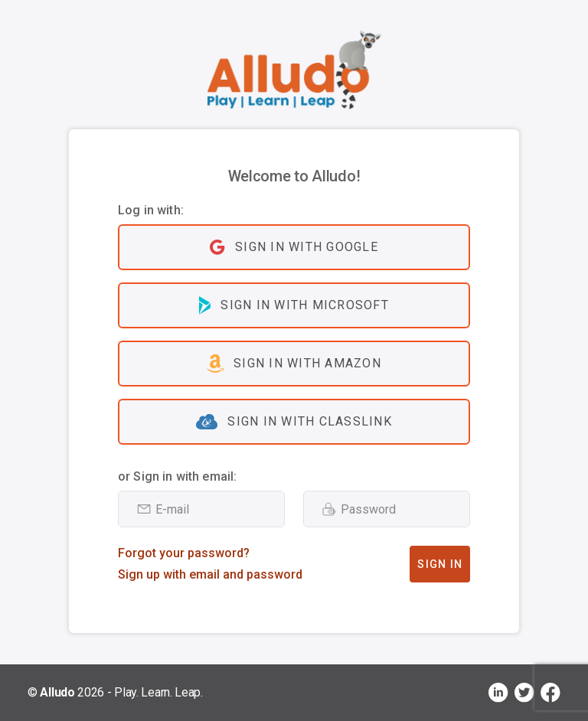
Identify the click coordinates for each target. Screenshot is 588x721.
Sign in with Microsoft (294, 305)
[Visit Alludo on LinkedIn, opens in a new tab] (498, 693)
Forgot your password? (184, 553)
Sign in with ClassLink (294, 422)
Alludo (57, 692)
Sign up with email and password (210, 574)
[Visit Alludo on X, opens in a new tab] (524, 693)
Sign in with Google (294, 247)
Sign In (440, 564)
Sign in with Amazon (294, 364)
